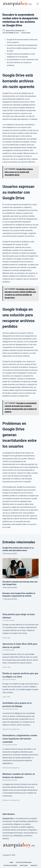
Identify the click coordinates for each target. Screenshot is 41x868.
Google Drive (26, 33)
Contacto (34, 865)
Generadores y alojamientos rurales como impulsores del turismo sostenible (20, 739)
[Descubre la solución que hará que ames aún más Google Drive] (21, 568)
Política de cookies (10, 865)
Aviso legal (24, 865)
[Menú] (38, 4)
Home (11, 862)
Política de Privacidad (24, 862)
